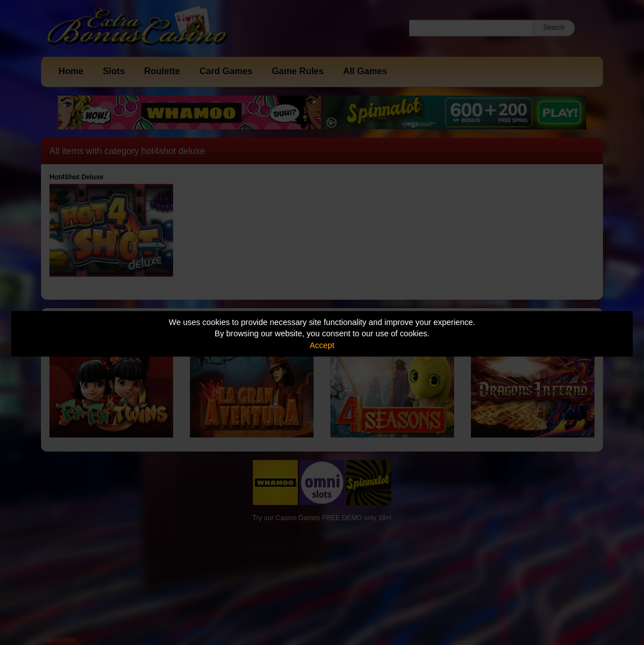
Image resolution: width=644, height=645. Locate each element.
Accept (322, 345)
